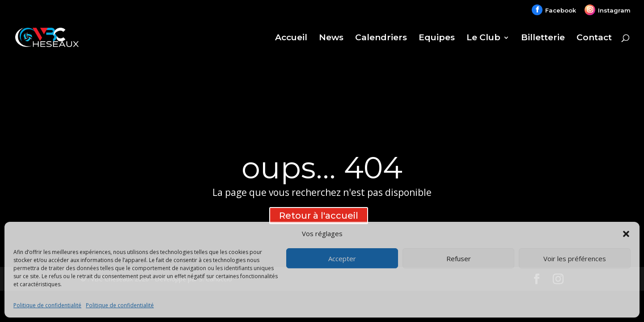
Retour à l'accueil (319, 216)
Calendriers (381, 38)
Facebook (561, 10)
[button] (626, 234)
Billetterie (543, 38)
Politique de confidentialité (47, 305)
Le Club (483, 38)
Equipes (437, 38)
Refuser (459, 258)
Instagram (614, 10)
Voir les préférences (575, 258)
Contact (594, 38)
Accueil (291, 38)
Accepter (342, 258)
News (331, 38)
